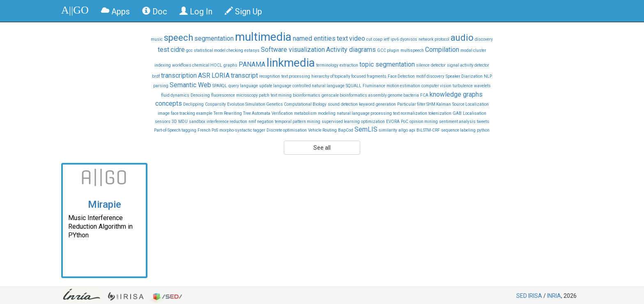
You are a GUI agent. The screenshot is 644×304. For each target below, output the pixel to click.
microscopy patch (253, 95)
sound (334, 104)
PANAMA (252, 64)
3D (174, 122)
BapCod (346, 130)
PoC (405, 122)
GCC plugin (388, 50)
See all (322, 148)
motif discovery (430, 76)
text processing (296, 76)
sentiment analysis (457, 122)
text (342, 38)
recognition (270, 76)
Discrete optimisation (287, 130)
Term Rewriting (228, 113)
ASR (204, 75)
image (164, 113)
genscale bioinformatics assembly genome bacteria (370, 95)
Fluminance (374, 86)
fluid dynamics (175, 95)
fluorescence (223, 95)
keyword (367, 104)
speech (178, 38)
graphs (230, 65)
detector (438, 65)
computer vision (436, 86)
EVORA (393, 122)
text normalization (410, 113)
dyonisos (409, 39)
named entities (314, 38)
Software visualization (293, 50)
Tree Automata (257, 113)
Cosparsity (215, 104)
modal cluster (473, 50)
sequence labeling (458, 130)
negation (265, 122)
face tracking (183, 113)
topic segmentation (387, 64)
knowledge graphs (456, 94)
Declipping (193, 104)
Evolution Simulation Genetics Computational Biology (277, 104)
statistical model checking (218, 50)
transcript (244, 75)
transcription (179, 75)
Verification (282, 113)
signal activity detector (468, 65)
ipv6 (395, 39)
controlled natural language (319, 86)
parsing (161, 86)
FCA (424, 95)
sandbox (197, 122)
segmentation (214, 38)
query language (243, 86)
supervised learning (341, 122)
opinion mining (424, 122)
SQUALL (354, 86)
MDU (183, 122)
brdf (156, 76)
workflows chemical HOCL (197, 65)
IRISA (535, 296)
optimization (373, 122)
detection (349, 104)
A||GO (75, 10)
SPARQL (220, 86)
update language (275, 86)
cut (369, 39)
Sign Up (243, 12)
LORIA (221, 75)
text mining (281, 95)
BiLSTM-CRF (428, 130)
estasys (252, 50)
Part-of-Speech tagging (175, 130)
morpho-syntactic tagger (242, 130)
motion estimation (403, 86)
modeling (327, 113)
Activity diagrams (351, 50)
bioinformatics (307, 95)
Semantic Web (190, 85)
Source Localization (470, 104)
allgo (403, 130)
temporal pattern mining (298, 122)
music (157, 39)
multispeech (412, 50)
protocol (442, 39)
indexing (163, 65)
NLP (488, 76)
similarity (388, 130)
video (357, 38)
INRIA (554, 296)
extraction (349, 65)
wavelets (482, 86)
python (483, 130)
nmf (252, 122)
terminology (327, 65)
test (163, 50)
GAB (457, 113)
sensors (163, 122)
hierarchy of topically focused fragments (349, 76)
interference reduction (227, 122)
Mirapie (105, 204)
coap (378, 39)
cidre (178, 50)
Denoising (200, 95)
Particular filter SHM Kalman (424, 104)
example (204, 113)
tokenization (440, 113)
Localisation (475, 113)
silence (423, 65)
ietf (386, 39)
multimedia (263, 37)
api (412, 130)
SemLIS (366, 129)
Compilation (442, 50)
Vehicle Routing (322, 130)
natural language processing (364, 113)
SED (522, 296)
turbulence (463, 86)
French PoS (208, 130)
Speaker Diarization (464, 76)
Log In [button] (196, 12)
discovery (484, 39)
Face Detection (401, 76)
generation (386, 104)
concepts (169, 103)
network (426, 39)
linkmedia (291, 63)
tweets (483, 122)
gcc (189, 50)
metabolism (305, 113)
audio (462, 38)
